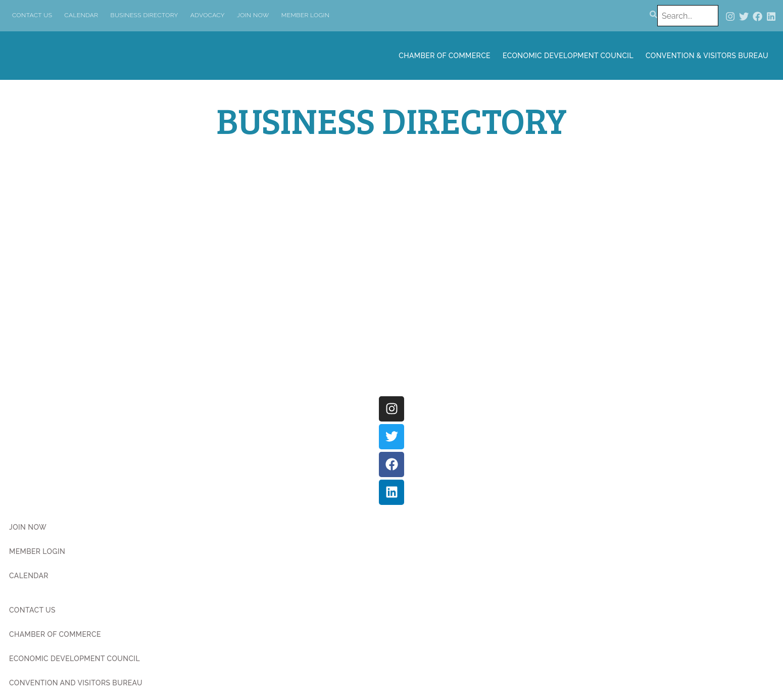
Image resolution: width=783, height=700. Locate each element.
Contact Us (32, 15)
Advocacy (208, 15)
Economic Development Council (568, 56)
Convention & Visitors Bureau (707, 56)
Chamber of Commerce (445, 56)
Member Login (306, 15)
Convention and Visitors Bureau (76, 683)
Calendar (81, 15)
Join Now (253, 15)
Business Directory (144, 15)
